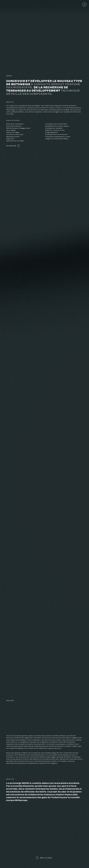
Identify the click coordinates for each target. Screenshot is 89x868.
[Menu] (85, 4)
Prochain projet (44, 835)
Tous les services (13, 146)
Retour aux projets (44, 858)
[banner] (13, 5)
